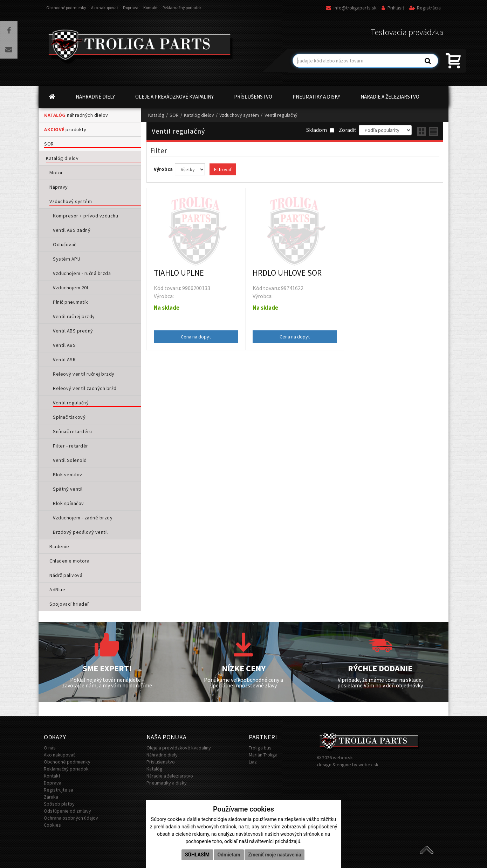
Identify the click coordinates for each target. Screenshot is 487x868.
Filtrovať (223, 169)
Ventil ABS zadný (72, 230)
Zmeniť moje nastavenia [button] (275, 855)
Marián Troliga (263, 755)
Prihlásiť (393, 8)
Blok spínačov (68, 503)
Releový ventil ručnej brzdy (84, 374)
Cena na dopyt (196, 337)
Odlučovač (65, 244)
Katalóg (156, 115)
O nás (50, 748)
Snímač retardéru (72, 431)
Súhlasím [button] (197, 855)
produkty (65, 129)
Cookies (52, 825)
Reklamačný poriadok (182, 8)
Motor (56, 173)
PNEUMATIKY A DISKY (316, 97)
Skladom (320, 130)
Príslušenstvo (161, 762)
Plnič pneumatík (71, 302)
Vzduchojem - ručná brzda (82, 273)
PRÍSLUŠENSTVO (253, 97)
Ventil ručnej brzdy (74, 316)
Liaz (253, 762)
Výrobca (164, 169)
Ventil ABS (64, 345)
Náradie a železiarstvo (170, 776)
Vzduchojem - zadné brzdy (83, 518)
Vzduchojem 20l (70, 288)
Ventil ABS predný (73, 331)
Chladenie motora (69, 561)
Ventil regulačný (71, 403)
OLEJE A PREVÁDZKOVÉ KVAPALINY (174, 97)
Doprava (131, 8)
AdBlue (57, 590)
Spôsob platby (59, 804)
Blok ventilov (68, 475)
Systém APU (67, 259)
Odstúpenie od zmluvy (67, 811)
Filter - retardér (71, 446)
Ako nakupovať (105, 8)
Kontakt (150, 8)
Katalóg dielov (62, 158)
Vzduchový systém (71, 201)
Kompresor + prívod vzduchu (85, 216)
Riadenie (59, 546)
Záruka (51, 797)
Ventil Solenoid (70, 460)
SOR (49, 144)
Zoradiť (347, 130)
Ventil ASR (64, 359)
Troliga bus (260, 748)
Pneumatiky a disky (167, 783)
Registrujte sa (59, 790)
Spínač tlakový (69, 417)
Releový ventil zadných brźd (85, 388)
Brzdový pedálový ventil (80, 532)
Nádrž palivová (66, 575)
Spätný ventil (68, 489)
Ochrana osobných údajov (71, 818)
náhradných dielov (76, 115)
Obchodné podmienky (66, 8)
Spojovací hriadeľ (69, 604)
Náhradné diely (162, 755)
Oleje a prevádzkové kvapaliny (179, 748)
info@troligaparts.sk (351, 8)
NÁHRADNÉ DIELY (95, 97)
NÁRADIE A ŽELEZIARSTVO (390, 97)
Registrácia (425, 8)
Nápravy (59, 187)
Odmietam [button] (229, 855)
